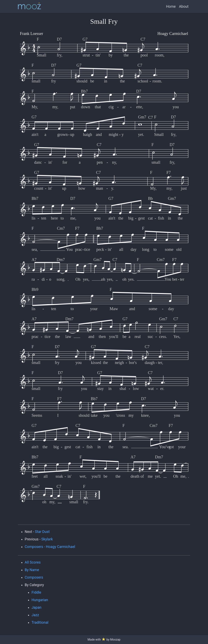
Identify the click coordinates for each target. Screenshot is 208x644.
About (184, 6)
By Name (32, 570)
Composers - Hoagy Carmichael (50, 547)
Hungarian (40, 600)
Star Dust (42, 532)
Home (171, 6)
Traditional (40, 622)
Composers (34, 577)
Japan (36, 607)
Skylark (47, 539)
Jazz (35, 615)
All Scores (33, 562)
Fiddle (36, 592)
